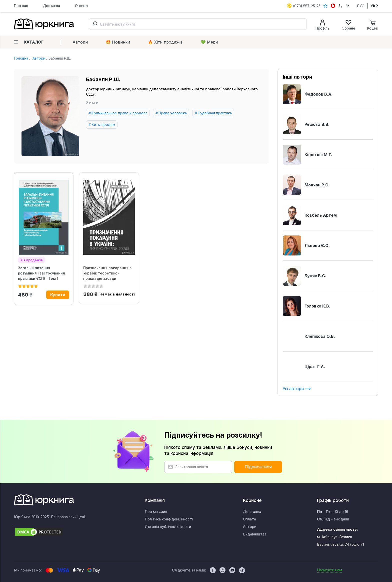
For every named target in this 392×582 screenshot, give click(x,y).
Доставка (51, 6)
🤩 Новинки (118, 42)
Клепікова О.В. (309, 336)
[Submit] (95, 24)
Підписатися (258, 467)
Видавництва (255, 534)
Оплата (81, 6)
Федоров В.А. (308, 94)
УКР (374, 6)
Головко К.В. (306, 306)
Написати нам (329, 570)
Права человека (173, 113)
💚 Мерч (209, 42)
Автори (80, 42)
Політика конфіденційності (169, 519)
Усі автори (297, 389)
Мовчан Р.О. (306, 185)
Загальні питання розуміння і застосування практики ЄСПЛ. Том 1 (41, 273)
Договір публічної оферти (168, 527)
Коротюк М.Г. (307, 155)
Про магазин (156, 512)
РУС (361, 6)
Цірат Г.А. (304, 367)
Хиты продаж (103, 124)
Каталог (29, 42)
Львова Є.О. (306, 245)
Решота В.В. (306, 124)
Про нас (21, 6)
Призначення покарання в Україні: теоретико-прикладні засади (107, 273)
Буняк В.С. (304, 276)
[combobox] (198, 24)
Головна (21, 58)
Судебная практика (215, 113)
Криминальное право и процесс (119, 113)
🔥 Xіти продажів (165, 42)
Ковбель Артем (310, 215)
